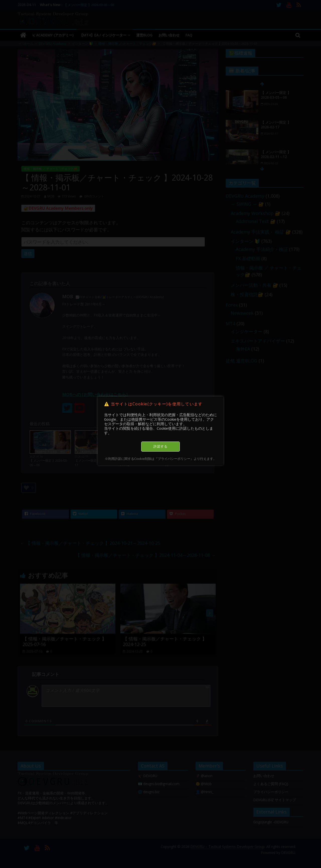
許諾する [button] (160, 446)
